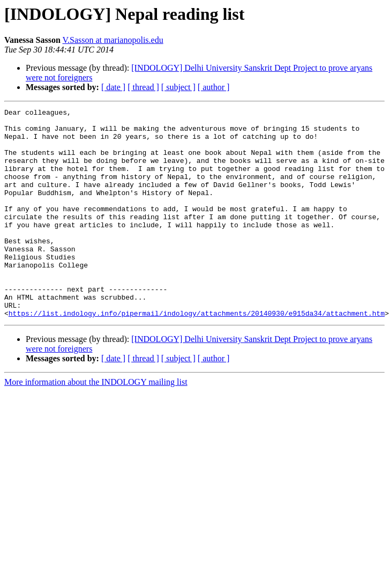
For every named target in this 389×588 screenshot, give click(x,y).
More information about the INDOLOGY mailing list (96, 424)
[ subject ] (178, 87)
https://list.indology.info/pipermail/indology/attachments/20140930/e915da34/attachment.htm (197, 355)
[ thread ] (143, 87)
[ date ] (113, 87)
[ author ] (214, 87)
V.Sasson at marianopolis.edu (113, 40)
